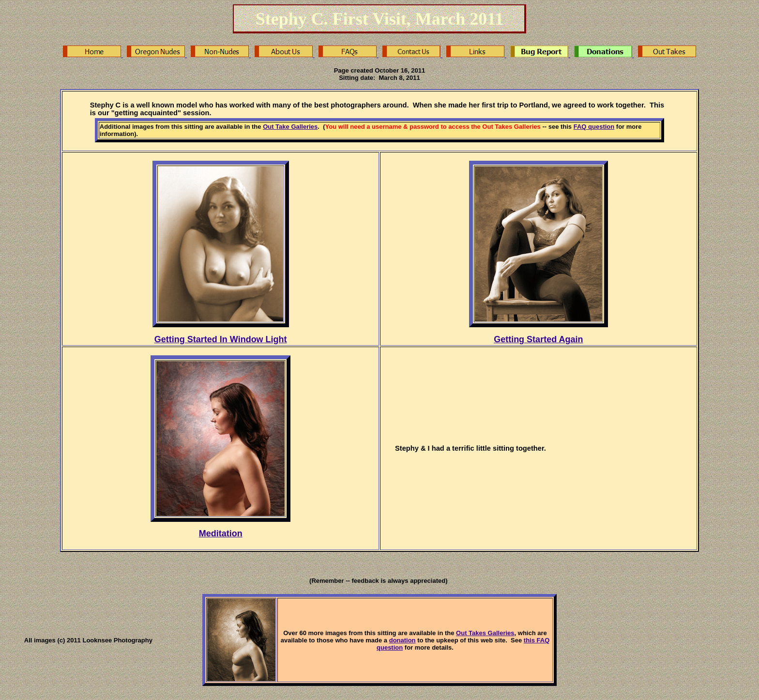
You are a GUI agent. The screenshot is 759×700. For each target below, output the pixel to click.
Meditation (221, 533)
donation (402, 640)
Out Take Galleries (290, 127)
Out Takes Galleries (485, 633)
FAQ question (594, 127)
